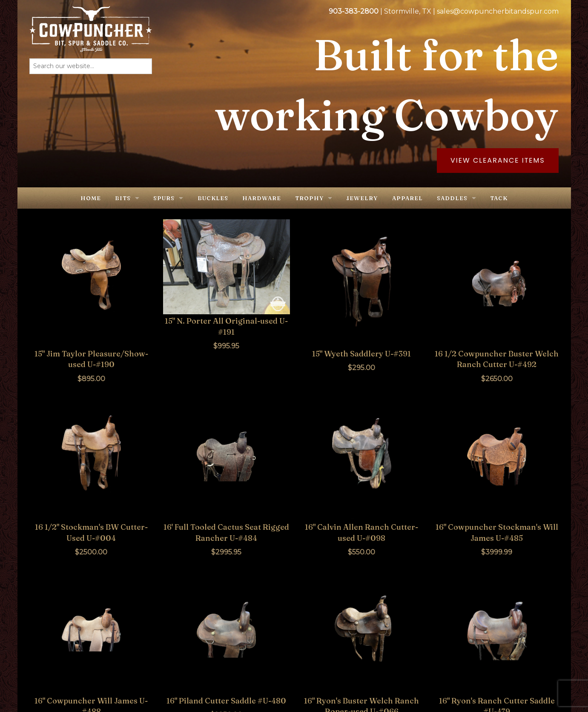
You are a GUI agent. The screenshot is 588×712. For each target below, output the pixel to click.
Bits (123, 198)
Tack (499, 198)
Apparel (407, 198)
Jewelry (362, 198)
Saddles (452, 198)
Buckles (213, 198)
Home (91, 198)
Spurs (164, 198)
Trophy (309, 198)
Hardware (262, 198)
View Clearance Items (498, 160)
